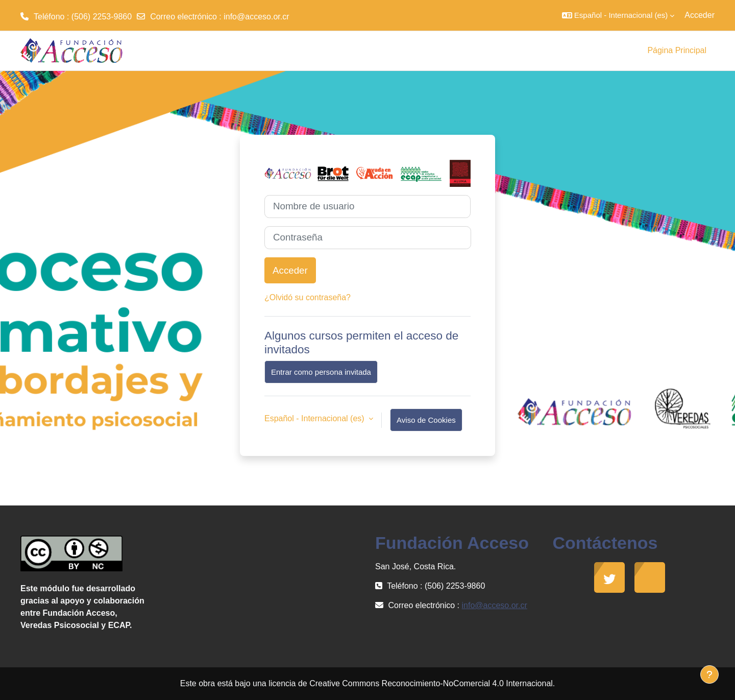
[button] (618, 15)
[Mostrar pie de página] (709, 674)
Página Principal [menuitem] (677, 50)
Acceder (700, 15)
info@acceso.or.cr (256, 17)
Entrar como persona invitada (321, 372)
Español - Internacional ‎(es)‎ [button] (315, 418)
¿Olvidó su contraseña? (308, 297)
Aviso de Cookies (426, 420)
